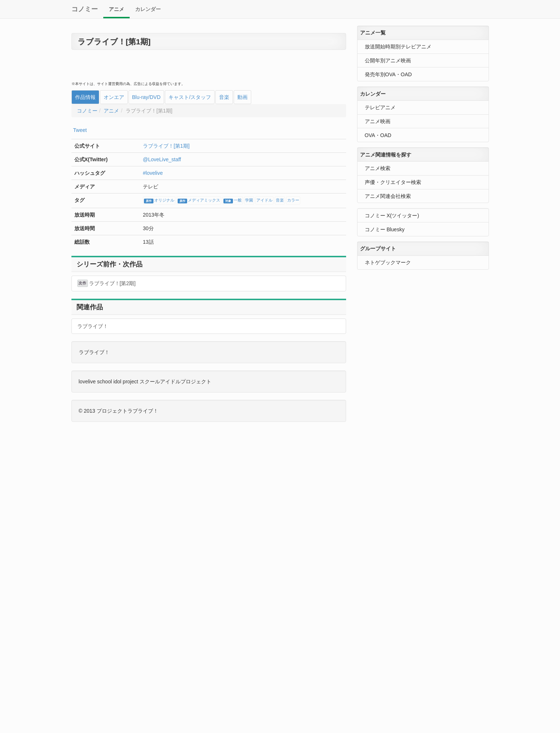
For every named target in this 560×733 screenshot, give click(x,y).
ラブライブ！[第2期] (107, 283)
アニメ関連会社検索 (388, 196)
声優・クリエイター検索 (393, 182)
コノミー (85, 9)
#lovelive (153, 173)
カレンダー (148, 9)
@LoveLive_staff (162, 159)
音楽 (224, 97)
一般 (233, 201)
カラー (293, 200)
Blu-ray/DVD (147, 97)
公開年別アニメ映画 (388, 60)
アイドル (264, 200)
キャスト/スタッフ (190, 97)
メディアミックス (199, 201)
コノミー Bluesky (385, 229)
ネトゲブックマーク (388, 262)
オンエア (114, 97)
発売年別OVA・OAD (388, 74)
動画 (242, 97)
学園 (249, 200)
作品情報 (85, 97)
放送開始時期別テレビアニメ (398, 47)
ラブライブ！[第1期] (166, 146)
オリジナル (159, 201)
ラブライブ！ (93, 326)
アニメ (116, 9)
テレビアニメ (380, 107)
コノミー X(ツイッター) (392, 216)
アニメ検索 (378, 168)
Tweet (80, 130)
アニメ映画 (378, 121)
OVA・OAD (378, 135)
